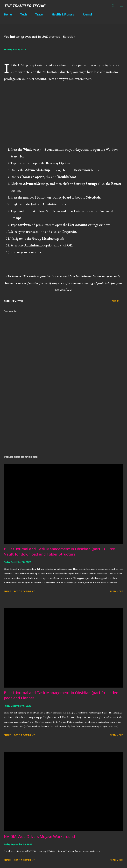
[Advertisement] (63, 422)
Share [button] (116, 301)
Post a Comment (25, 591)
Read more (116, 591)
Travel (39, 14)
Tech (23, 14)
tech (20, 301)
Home (8, 14)
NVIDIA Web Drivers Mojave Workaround (39, 836)
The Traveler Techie (24, 6)
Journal (87, 14)
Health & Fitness (63, 14)
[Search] (113, 6)
